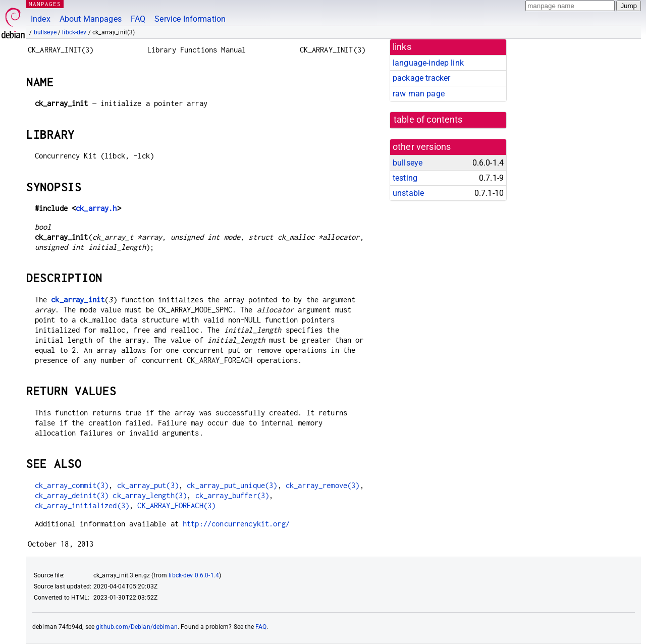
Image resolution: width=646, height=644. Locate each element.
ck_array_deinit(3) (72, 495)
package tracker (421, 78)
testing (405, 178)
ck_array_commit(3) (72, 485)
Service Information (190, 19)
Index (41, 19)
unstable (408, 193)
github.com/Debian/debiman (137, 627)
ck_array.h (96, 208)
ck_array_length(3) (150, 495)
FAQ (138, 19)
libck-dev (74, 32)
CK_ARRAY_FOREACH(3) (176, 505)
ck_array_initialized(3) (82, 505)
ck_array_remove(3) (323, 485)
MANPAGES (45, 4)
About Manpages (91, 19)
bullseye (45, 32)
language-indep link (428, 63)
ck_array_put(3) (148, 485)
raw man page (419, 94)
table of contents (428, 120)
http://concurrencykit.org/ (236, 524)
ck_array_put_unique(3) (232, 485)
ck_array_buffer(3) (232, 495)
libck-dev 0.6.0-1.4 (194, 575)
